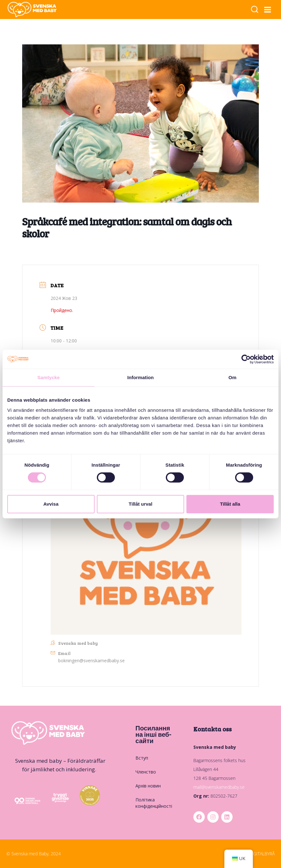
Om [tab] (232, 377)
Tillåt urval (141, 504)
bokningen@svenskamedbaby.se (91, 661)
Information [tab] (140, 377)
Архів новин (148, 786)
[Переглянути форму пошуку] (255, 10)
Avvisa (51, 504)
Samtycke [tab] (49, 377)
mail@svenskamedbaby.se (219, 787)
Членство (146, 772)
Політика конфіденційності (154, 803)
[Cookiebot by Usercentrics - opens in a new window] (246, 359)
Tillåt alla (230, 504)
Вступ (142, 758)
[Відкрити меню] (268, 10)
